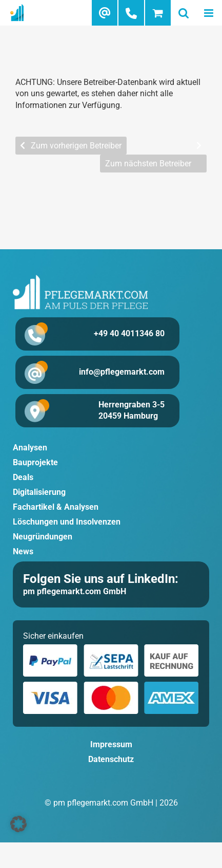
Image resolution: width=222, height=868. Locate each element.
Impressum (111, 744)
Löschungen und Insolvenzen (67, 522)
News (23, 551)
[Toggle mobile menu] (209, 13)
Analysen (30, 448)
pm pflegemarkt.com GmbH (75, 591)
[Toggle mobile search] (184, 13)
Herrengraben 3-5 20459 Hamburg (132, 410)
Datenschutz (111, 759)
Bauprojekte (35, 462)
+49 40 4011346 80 (129, 333)
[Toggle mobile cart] (158, 13)
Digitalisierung (39, 492)
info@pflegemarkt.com (122, 372)
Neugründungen (43, 537)
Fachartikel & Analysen (56, 507)
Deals (23, 477)
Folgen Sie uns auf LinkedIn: (101, 579)
